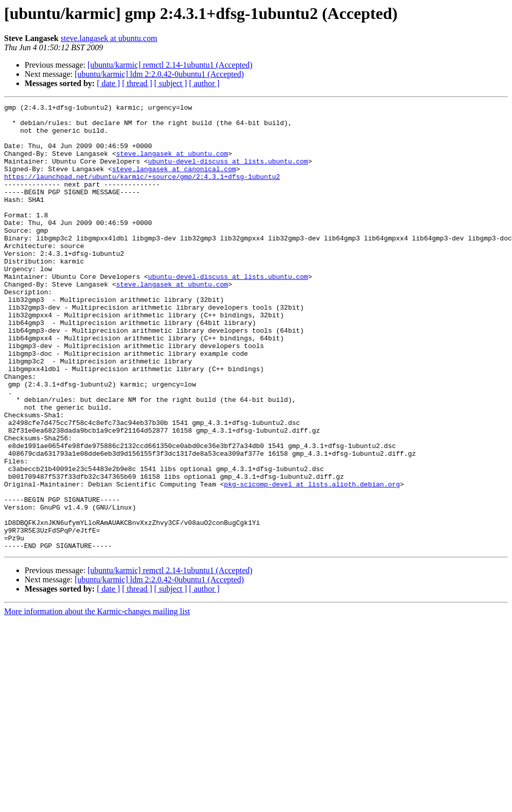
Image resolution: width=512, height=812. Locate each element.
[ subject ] (171, 83)
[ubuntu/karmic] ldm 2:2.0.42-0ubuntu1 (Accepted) (159, 74)
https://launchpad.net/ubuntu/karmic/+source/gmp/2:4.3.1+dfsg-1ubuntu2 (142, 192)
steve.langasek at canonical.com (174, 182)
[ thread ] (137, 83)
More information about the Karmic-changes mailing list (97, 701)
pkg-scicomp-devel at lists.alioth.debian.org (312, 561)
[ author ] (204, 83)
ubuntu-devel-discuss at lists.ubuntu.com (228, 173)
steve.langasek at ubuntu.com (109, 38)
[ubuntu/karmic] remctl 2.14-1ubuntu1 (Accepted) (170, 65)
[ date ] (108, 83)
